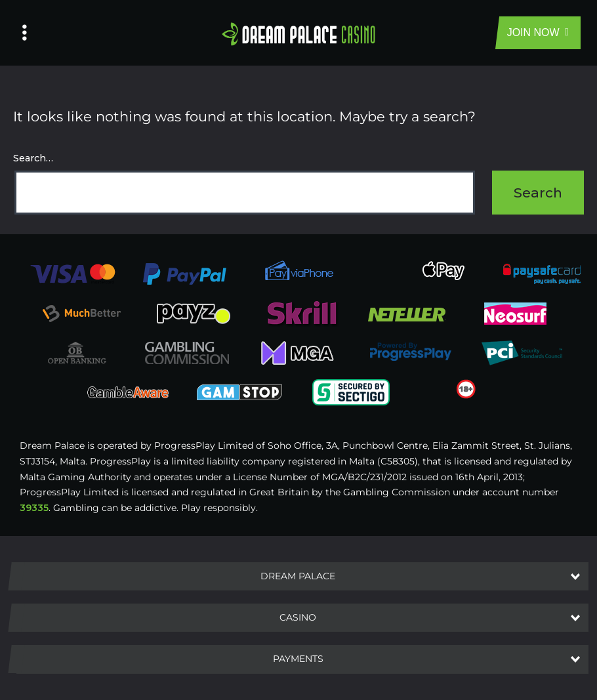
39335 (34, 508)
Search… (33, 158)
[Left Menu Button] (25, 33)
